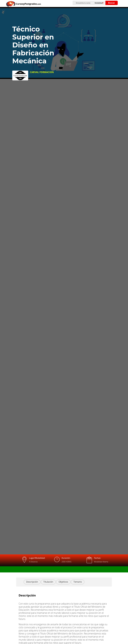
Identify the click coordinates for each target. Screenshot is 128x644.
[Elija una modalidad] (101, 3)
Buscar (111, 3)
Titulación (48, 582)
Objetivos (63, 582)
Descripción (32, 582)
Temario (78, 582)
